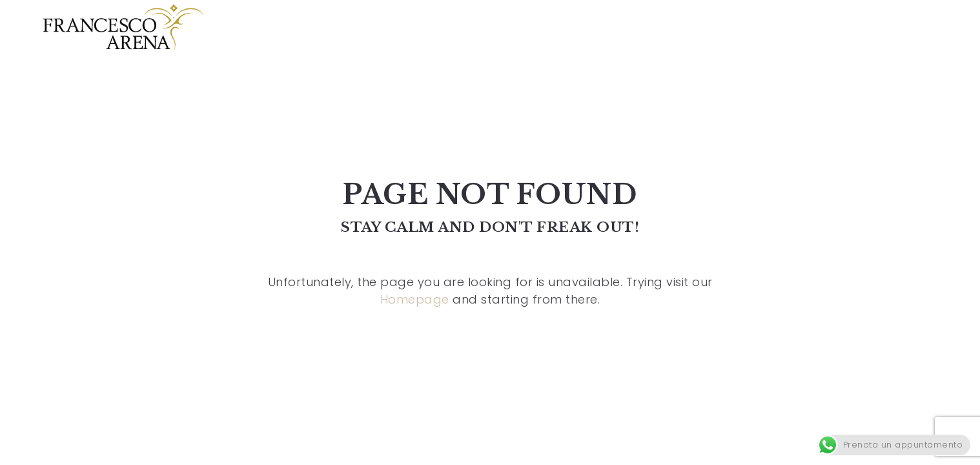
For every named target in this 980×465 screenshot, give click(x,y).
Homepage (415, 299)
